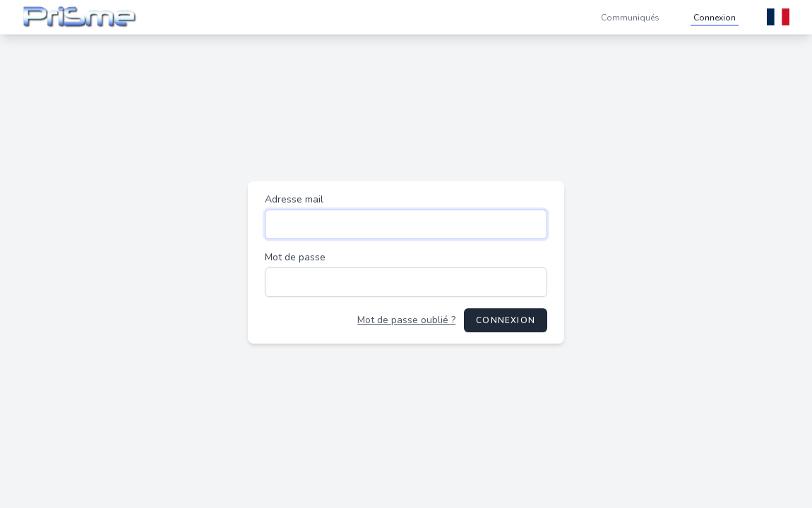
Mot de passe (295, 257)
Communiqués (630, 18)
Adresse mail (294, 199)
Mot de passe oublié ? (406, 320)
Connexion (715, 18)
